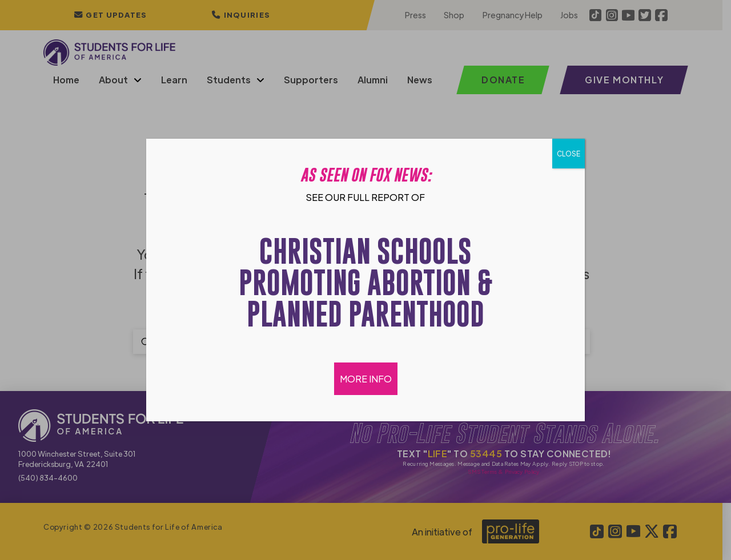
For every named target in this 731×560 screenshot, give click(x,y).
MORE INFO (366, 379)
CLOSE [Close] (569, 154)
